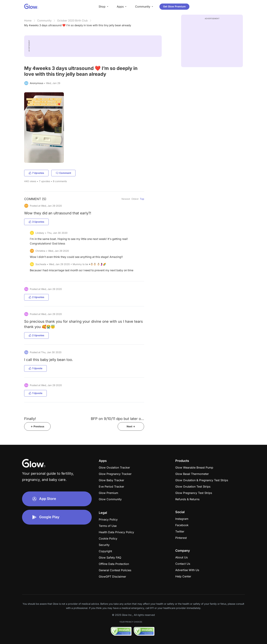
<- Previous (37, 426)
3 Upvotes (36, 222)
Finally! (30, 419)
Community (44, 21)
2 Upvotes (36, 297)
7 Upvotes (36, 173)
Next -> (131, 426)
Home (28, 21)
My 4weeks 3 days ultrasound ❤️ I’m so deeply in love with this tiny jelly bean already (78, 25)
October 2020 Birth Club (72, 21)
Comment (63, 173)
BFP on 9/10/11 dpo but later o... (117, 419)
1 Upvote (35, 368)
